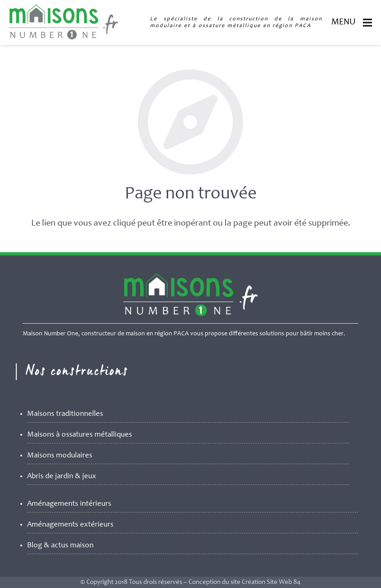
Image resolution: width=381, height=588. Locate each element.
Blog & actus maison (60, 546)
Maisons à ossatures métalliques (80, 435)
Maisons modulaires (60, 456)
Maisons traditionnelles (65, 414)
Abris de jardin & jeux (62, 477)
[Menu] (367, 23)
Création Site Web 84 (271, 582)
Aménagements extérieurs (70, 525)
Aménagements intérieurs (69, 504)
